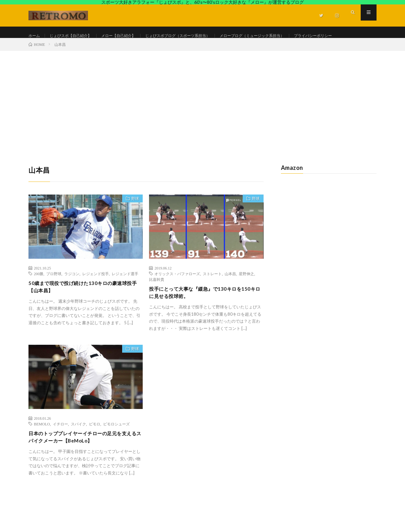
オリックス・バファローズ (177, 293)
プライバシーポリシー (56, 48)
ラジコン (72, 293)
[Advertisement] (202, 118)
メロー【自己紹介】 (130, 36)
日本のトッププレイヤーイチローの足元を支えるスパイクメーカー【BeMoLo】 (84, 460)
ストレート (212, 293)
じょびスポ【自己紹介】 (76, 36)
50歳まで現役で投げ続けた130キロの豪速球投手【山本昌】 (84, 307)
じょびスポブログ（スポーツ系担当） (197, 36)
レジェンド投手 (96, 293)
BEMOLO (42, 445)
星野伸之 (246, 293)
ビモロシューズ (116, 445)
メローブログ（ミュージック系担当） (283, 36)
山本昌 (230, 293)
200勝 (39, 293)
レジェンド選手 (125, 293)
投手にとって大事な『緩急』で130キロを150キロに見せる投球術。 (204, 313)
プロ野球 (54, 293)
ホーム (35, 36)
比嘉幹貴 (157, 299)
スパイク (78, 445)
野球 (132, 219)
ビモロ (95, 445)
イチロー (60, 445)
